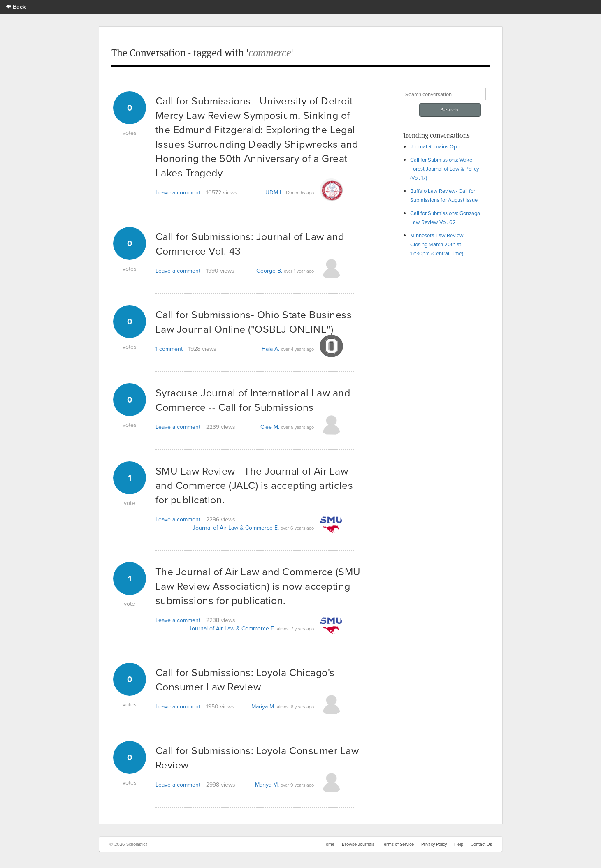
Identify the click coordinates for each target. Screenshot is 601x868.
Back (16, 6)
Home (328, 844)
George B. (269, 271)
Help (459, 844)
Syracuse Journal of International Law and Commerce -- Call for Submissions (253, 400)
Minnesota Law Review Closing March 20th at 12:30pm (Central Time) (437, 244)
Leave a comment (178, 192)
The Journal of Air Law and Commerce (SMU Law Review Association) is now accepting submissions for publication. (258, 586)
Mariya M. (263, 706)
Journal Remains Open (436, 146)
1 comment (169, 349)
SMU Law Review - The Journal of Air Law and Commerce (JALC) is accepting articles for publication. (254, 485)
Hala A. (270, 349)
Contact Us (481, 844)
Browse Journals (358, 844)
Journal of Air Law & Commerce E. (236, 528)
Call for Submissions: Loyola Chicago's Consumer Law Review (245, 679)
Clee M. (270, 427)
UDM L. (275, 192)
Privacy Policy (434, 844)
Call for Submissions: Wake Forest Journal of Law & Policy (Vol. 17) (444, 169)
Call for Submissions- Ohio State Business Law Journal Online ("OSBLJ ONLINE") (254, 322)
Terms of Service (398, 844)
